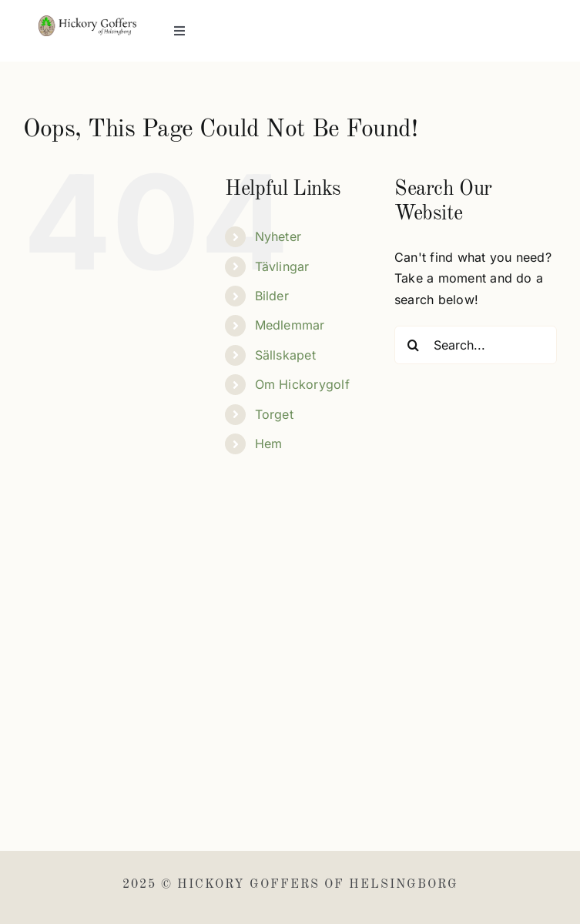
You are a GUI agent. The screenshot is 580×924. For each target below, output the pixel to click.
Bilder (272, 296)
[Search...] (476, 345)
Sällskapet (285, 355)
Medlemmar (290, 325)
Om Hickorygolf (302, 384)
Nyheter (278, 236)
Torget (274, 414)
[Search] (414, 345)
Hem (269, 444)
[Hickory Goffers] (87, 22)
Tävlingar (282, 266)
